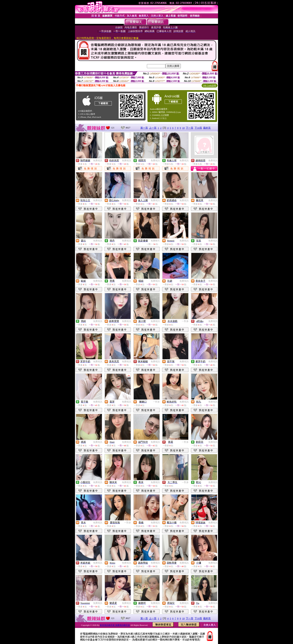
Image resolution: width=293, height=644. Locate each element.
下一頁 (190, 128)
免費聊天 (155, 241)
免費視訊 (98, 161)
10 (183, 128)
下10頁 (198, 128)
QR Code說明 (210, 86)
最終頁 (207, 128)
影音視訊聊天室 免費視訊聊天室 (115, 625)
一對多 (185, 321)
